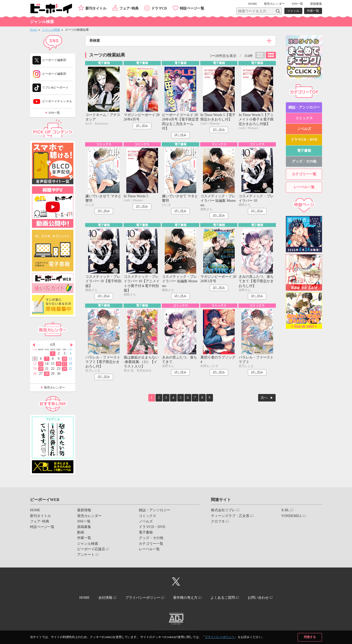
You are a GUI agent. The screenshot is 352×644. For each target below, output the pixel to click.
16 (59, 364)
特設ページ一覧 (192, 8)
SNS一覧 (297, 4)
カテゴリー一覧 (304, 174)
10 (64, 359)
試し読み (142, 126)
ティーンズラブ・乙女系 (230, 516)
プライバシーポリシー (220, 637)
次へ (264, 398)
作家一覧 (313, 11)
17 (64, 364)
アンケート (86, 555)
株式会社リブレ (223, 510)
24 (64, 369)
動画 (81, 532)
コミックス (304, 118)
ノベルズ (304, 129)
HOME (253, 4)
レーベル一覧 (304, 187)
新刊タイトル (96, 8)
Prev (34, 345)
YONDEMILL (291, 516)
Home (34, 30)
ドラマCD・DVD (304, 140)
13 (41, 364)
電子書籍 (304, 151)
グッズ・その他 (304, 161)
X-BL (285, 510)
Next (72, 345)
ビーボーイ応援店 (91, 549)
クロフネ (218, 521)
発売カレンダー (54, 387)
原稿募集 (316, 4)
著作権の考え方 (185, 598)
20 (41, 369)
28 (47, 374)
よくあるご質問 (223, 598)
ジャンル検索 (51, 30)
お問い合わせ (258, 598)
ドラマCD (159, 8)
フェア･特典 (129, 8)
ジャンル (293, 11)
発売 (274, 4)
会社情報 (105, 598)
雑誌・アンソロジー (304, 107)
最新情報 (84, 510)
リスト (260, 55)
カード (271, 55)
